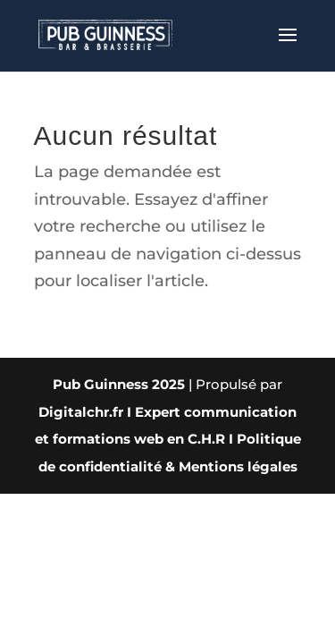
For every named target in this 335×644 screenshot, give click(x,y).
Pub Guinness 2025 (119, 384)
